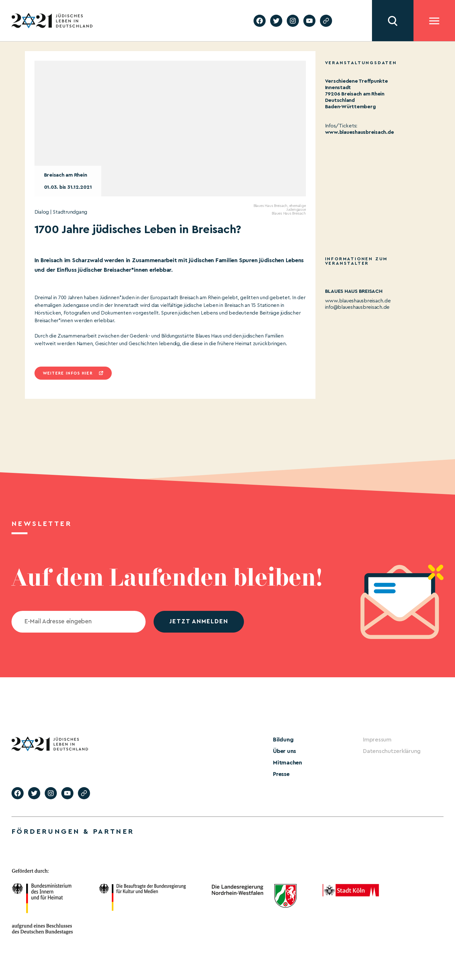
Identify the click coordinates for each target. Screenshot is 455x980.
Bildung (283, 740)
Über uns (284, 751)
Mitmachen (288, 763)
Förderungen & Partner (73, 832)
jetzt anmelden (199, 622)
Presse (281, 774)
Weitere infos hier (68, 373)
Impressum (377, 740)
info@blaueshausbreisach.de (357, 307)
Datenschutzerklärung (392, 751)
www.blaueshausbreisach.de (360, 132)
